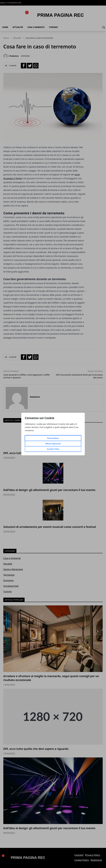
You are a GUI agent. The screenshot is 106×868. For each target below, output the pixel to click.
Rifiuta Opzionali (53, 444)
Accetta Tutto (53, 449)
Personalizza (53, 438)
